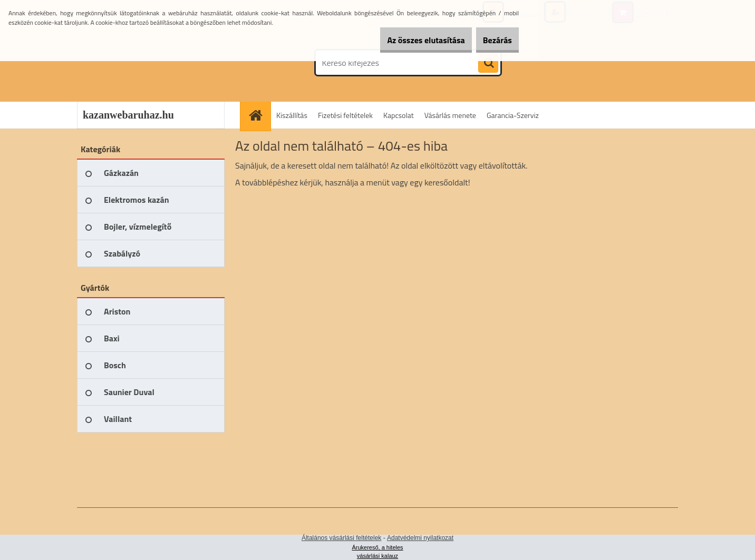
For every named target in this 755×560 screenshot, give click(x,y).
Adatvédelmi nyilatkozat (420, 538)
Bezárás (491, 40)
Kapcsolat (399, 115)
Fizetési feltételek (345, 115)
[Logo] (149, 63)
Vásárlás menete (450, 115)
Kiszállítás (292, 115)
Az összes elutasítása (407, 40)
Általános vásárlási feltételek (341, 538)
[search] (488, 63)
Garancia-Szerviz (513, 115)
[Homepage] (259, 115)
